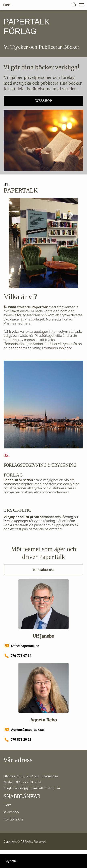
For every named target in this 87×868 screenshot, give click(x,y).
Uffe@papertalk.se (25, 646)
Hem (8, 805)
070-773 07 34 (21, 656)
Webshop (11, 812)
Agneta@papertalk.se (27, 730)
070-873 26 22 (21, 740)
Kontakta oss (14, 819)
